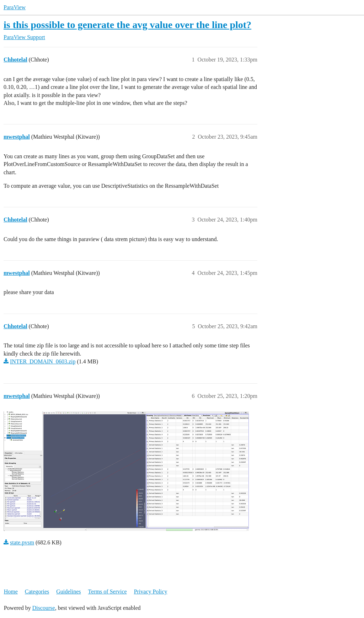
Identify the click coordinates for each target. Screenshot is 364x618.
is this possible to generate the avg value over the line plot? (127, 25)
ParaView (15, 7)
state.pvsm (22, 542)
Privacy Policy (151, 592)
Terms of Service (108, 592)
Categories (37, 592)
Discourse (44, 608)
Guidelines (68, 592)
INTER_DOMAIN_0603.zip (43, 361)
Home (11, 592)
